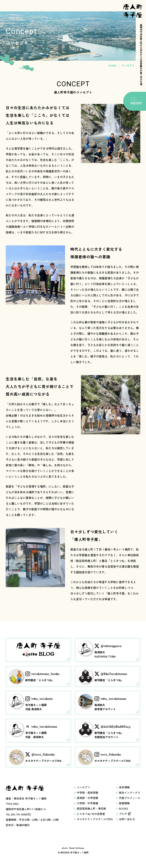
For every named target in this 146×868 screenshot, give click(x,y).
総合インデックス (130, 793)
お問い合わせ (127, 819)
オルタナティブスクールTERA (95, 819)
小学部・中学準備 (87, 803)
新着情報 (124, 803)
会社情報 (124, 787)
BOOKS (124, 808)
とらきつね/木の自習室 (91, 814)
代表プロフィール (130, 798)
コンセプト (83, 787)
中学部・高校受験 (87, 793)
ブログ (125, 814)
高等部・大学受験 (87, 798)
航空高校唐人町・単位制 (91, 808)
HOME (112, 65)
